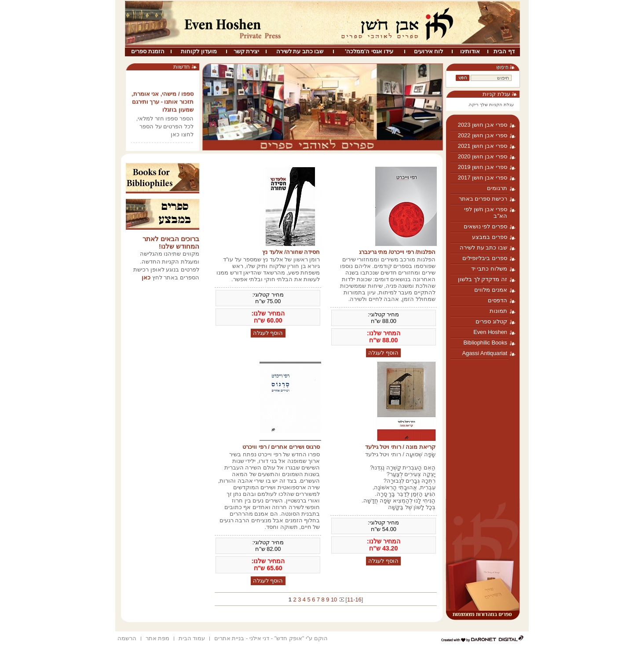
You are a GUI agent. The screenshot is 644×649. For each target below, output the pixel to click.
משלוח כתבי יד (489, 269)
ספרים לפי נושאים (485, 226)
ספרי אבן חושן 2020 (483, 156)
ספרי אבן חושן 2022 (483, 135)
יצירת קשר (247, 51)
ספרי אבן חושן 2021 (483, 146)
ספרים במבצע (490, 237)
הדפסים (498, 300)
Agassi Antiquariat (485, 353)
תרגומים (497, 188)
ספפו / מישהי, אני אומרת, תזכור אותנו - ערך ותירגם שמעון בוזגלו (163, 104)
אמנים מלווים (491, 290)
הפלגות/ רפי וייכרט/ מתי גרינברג (397, 252)
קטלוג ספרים (491, 321)
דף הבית (504, 51)
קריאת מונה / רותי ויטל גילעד (400, 447)
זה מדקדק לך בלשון (483, 279)
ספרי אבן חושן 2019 (483, 167)
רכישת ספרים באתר (483, 199)
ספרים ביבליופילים (485, 258)
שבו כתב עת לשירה (300, 51)
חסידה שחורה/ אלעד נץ (291, 252)
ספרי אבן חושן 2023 (483, 125)
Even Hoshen (490, 332)
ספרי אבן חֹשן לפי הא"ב (486, 213)
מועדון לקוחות (199, 51)
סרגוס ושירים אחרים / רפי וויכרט (281, 447)
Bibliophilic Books (485, 343)
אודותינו (470, 51)
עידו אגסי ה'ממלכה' (369, 51)
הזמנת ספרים (148, 51)
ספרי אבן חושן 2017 (483, 178)
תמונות (498, 311)
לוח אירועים (429, 51)
